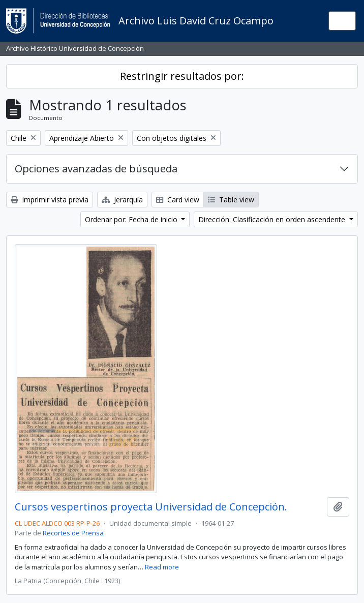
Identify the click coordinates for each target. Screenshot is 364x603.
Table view (231, 200)
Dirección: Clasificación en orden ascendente (273, 219)
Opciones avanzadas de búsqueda (96, 169)
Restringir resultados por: (182, 76)
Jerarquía (122, 200)
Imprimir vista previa (50, 200)
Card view (178, 200)
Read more (162, 567)
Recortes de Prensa (73, 533)
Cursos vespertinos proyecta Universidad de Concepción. (151, 507)
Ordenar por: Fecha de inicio (132, 219)
